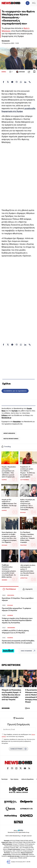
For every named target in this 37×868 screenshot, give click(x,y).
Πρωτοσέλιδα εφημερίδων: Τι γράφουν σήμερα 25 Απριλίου (16, 609)
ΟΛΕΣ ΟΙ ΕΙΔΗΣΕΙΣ (28, 651)
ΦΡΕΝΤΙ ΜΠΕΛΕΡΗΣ (9, 433)
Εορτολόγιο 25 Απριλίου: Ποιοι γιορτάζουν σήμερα (18, 599)
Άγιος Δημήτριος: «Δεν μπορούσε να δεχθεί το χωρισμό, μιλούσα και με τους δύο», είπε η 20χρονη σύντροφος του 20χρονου (9, 537)
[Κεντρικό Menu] (34, 3)
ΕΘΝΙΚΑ (4, 72)
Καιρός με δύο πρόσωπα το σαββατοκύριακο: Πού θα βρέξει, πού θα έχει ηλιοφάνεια (9, 504)
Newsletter (17, 422)
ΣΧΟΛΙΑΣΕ (20, 72)
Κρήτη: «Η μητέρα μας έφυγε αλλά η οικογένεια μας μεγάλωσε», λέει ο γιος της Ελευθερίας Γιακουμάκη (28, 505)
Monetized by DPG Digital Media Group (18, 832)
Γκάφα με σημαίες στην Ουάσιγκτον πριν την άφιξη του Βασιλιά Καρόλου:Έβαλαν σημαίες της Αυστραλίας (17, 620)
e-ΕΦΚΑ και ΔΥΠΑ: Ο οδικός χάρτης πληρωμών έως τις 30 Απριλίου (15, 632)
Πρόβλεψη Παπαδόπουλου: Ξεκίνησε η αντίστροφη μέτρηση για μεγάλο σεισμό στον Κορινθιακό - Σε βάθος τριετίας (9, 571)
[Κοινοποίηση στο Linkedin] (25, 82)
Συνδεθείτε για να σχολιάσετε (15, 391)
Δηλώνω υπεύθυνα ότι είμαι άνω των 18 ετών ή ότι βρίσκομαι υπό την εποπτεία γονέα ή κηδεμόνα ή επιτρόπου (18, 741)
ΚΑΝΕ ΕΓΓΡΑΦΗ (18, 749)
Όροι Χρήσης (15, 779)
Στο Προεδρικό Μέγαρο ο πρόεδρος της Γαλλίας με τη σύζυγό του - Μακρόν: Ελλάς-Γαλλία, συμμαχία (28, 537)
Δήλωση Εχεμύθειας (28, 779)
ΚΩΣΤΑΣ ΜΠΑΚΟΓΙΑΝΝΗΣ (11, 439)
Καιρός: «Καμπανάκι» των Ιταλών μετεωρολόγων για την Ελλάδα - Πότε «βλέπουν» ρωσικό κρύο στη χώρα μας (9, 472)
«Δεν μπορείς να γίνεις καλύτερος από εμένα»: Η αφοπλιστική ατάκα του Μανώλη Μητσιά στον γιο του (28, 570)
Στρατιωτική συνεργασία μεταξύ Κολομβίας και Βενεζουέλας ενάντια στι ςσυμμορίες (18, 642)
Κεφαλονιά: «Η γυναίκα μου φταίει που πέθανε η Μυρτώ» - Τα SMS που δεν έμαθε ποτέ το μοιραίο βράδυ (28, 472)
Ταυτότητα (4, 779)
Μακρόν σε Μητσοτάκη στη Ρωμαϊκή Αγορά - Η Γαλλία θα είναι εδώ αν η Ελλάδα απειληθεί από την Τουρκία (11, 695)
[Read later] (34, 72)
